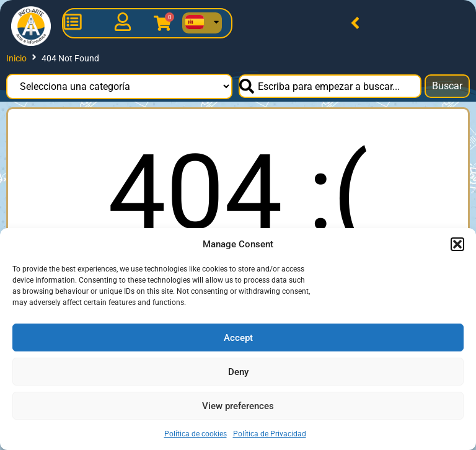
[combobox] (330, 86)
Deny (238, 372)
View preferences (238, 406)
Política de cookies (196, 434)
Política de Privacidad (270, 434)
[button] (457, 244)
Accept (238, 338)
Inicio (16, 58)
